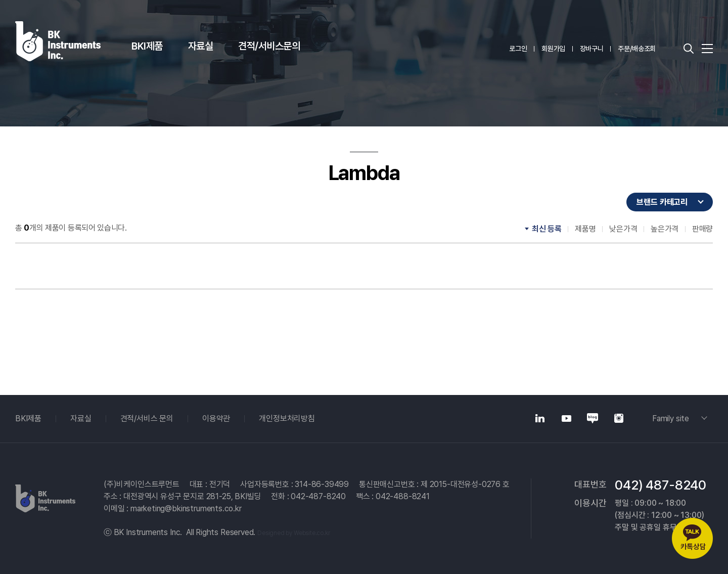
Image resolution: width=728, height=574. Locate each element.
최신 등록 (547, 229)
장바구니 (592, 49)
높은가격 (665, 229)
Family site (671, 418)
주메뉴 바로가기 (0, 0)
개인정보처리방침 (287, 418)
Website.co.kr (312, 533)
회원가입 (553, 49)
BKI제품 (147, 46)
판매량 (702, 229)
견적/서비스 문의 (147, 418)
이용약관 (216, 418)
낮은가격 (623, 229)
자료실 (201, 46)
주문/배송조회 (637, 49)
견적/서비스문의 (269, 46)
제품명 (585, 229)
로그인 (518, 49)
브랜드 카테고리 (662, 202)
